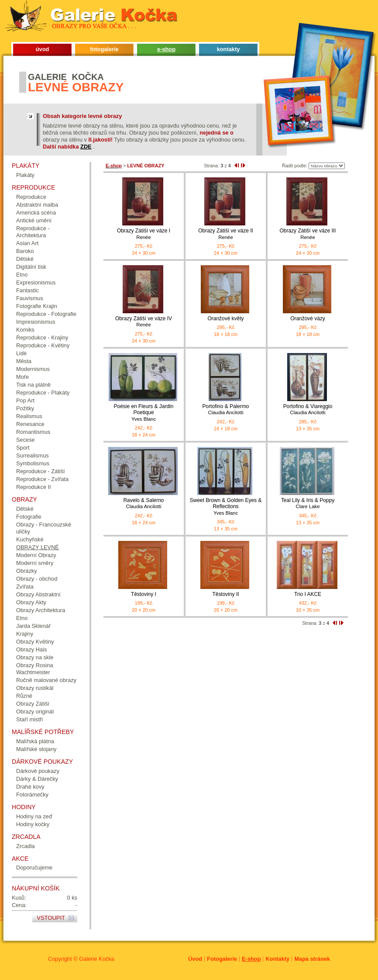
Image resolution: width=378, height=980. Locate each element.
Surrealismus (33, 455)
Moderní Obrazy (36, 555)
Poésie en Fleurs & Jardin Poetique (144, 413)
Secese (26, 440)
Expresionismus (36, 282)
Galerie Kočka (96, 959)
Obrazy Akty (31, 602)
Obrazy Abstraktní (38, 594)
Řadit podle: (295, 166)
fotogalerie (104, 49)
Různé (24, 696)
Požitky (25, 408)
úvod (43, 49)
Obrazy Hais (31, 649)
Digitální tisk (31, 267)
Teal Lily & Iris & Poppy (308, 504)
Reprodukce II (34, 487)
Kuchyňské (30, 539)
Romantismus (33, 432)
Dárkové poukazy (38, 771)
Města (24, 361)
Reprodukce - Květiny (43, 345)
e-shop (166, 49)
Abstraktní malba (37, 205)
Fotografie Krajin (37, 306)
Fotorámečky (32, 795)
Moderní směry (35, 563)
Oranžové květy (225, 319)
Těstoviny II (225, 594)
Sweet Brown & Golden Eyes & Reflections (226, 507)
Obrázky (27, 571)
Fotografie (29, 517)
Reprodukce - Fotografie (46, 314)
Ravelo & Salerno (144, 504)
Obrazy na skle (35, 657)
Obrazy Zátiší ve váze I (144, 234)
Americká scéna (36, 213)
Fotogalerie (222, 959)
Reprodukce (31, 197)
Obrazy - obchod (37, 579)
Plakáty (25, 175)
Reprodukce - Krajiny (42, 338)
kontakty (229, 49)
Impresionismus (36, 322)
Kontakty (277, 959)
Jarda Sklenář (33, 626)
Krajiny (25, 634)
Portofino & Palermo (226, 410)
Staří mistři (29, 719)
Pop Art (25, 400)
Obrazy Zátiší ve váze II (226, 234)
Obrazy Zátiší (33, 704)
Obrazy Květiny (35, 642)
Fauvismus (30, 298)
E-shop (251, 959)
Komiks (25, 330)
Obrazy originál (35, 712)
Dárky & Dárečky (37, 779)
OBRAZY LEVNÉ (38, 547)
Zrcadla (26, 846)
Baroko (25, 251)
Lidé (21, 353)
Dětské (25, 259)
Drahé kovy (30, 787)
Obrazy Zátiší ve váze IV (144, 322)
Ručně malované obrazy (46, 680)
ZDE (86, 147)
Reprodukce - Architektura (33, 232)
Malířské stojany (36, 749)
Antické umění (34, 220)
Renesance (30, 424)
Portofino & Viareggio (308, 410)
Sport (23, 448)
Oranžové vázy (308, 319)
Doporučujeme (34, 867)
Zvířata (25, 587)
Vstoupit (51, 918)
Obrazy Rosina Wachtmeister (35, 669)
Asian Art (27, 243)
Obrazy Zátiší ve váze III (308, 234)
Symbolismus (33, 463)
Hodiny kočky (33, 824)
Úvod (195, 959)
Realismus (29, 416)
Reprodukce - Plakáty (43, 393)
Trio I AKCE (308, 594)
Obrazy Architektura (41, 610)
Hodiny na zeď (34, 816)
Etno (22, 275)
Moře (22, 377)
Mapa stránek (312, 959)
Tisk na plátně (33, 385)
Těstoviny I (144, 594)
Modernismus (33, 369)
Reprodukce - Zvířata (42, 479)
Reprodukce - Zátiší (41, 471)
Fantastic (27, 290)
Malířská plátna (35, 741)
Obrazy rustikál (35, 688)
